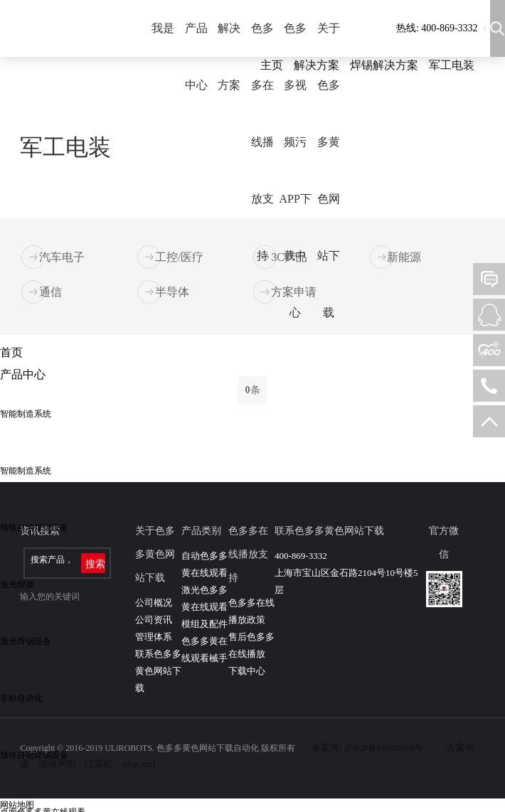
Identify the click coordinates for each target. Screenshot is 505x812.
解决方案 (229, 57)
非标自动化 (21, 698)
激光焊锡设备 (26, 641)
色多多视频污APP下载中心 (296, 170)
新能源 (404, 257)
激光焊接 (17, 584)
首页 (11, 352)
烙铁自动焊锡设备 (34, 528)
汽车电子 (62, 257)
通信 (51, 292)
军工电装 (452, 65)
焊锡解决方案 (384, 65)
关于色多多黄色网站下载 (329, 170)
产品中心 (196, 57)
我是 (163, 28)
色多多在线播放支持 (262, 142)
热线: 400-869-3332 (437, 28)
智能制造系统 (26, 414)
